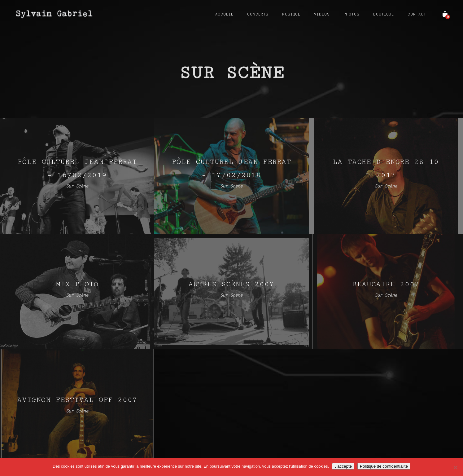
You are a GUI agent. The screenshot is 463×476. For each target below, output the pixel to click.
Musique (291, 14)
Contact (417, 14)
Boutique (384, 14)
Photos (352, 14)
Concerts (258, 14)
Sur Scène (77, 186)
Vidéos (322, 14)
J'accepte (343, 466)
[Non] (455, 467)
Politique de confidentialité (384, 466)
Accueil (224, 14)
